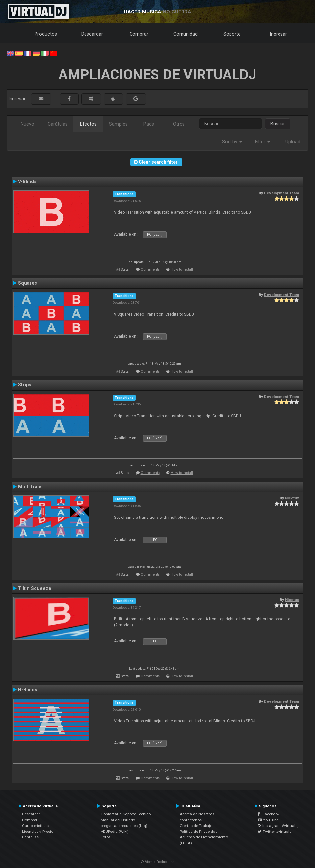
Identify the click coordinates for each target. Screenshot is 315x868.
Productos (46, 34)
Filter (263, 142)
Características (35, 826)
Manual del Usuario (118, 820)
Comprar (139, 34)
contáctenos (191, 820)
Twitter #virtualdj (275, 832)
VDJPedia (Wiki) (115, 832)
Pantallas (30, 837)
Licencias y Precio (38, 832)
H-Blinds (28, 690)
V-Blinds (27, 181)
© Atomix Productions (158, 862)
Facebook (269, 814)
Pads (149, 124)
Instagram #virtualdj (278, 826)
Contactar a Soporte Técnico (126, 814)
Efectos (88, 124)
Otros (179, 124)
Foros (106, 837)
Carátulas (58, 124)
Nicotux (292, 498)
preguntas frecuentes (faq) (124, 826)
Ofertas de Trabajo (196, 826)
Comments (150, 269)
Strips (25, 385)
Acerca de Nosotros (197, 814)
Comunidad (185, 34)
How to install (182, 269)
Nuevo (27, 124)
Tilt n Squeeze (35, 588)
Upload (293, 142)
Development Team (281, 193)
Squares (28, 283)
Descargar (92, 34)
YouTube (268, 820)
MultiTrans (30, 487)
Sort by (232, 142)
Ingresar (279, 34)
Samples (118, 124)
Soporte (232, 34)
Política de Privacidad (199, 832)
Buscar (278, 124)
